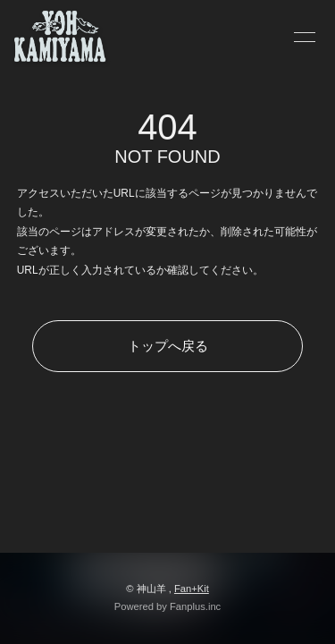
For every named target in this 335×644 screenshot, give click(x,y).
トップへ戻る (168, 346)
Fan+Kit (192, 589)
